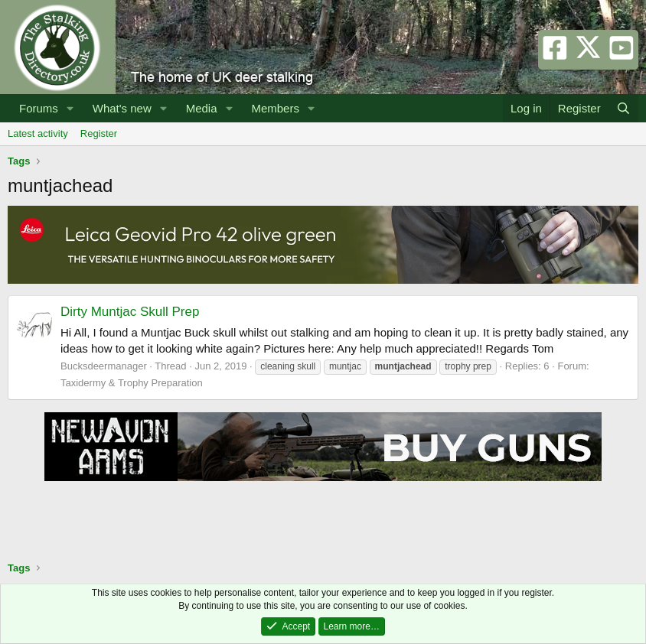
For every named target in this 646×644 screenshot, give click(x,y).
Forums (39, 108)
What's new (122, 108)
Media (202, 108)
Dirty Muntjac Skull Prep (130, 312)
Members (275, 108)
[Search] (623, 108)
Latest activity (38, 133)
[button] (70, 108)
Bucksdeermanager (104, 366)
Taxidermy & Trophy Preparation (132, 383)
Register (99, 133)
